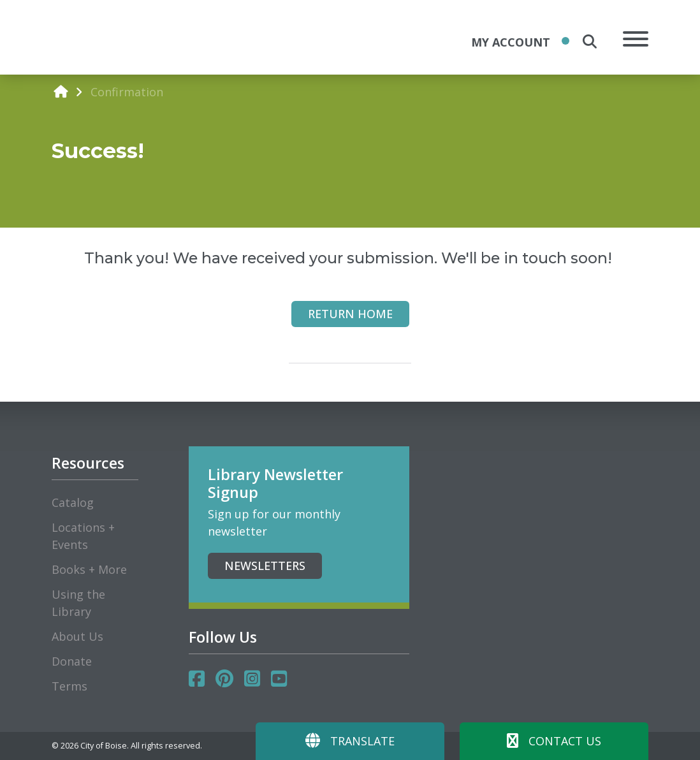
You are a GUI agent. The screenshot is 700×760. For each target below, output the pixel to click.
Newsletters (265, 566)
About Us (77, 636)
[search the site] (590, 41)
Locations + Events (83, 536)
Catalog (73, 502)
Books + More (89, 569)
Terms (69, 686)
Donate (72, 661)
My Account (511, 42)
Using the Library (78, 603)
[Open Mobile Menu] (636, 41)
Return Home (350, 314)
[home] (61, 91)
